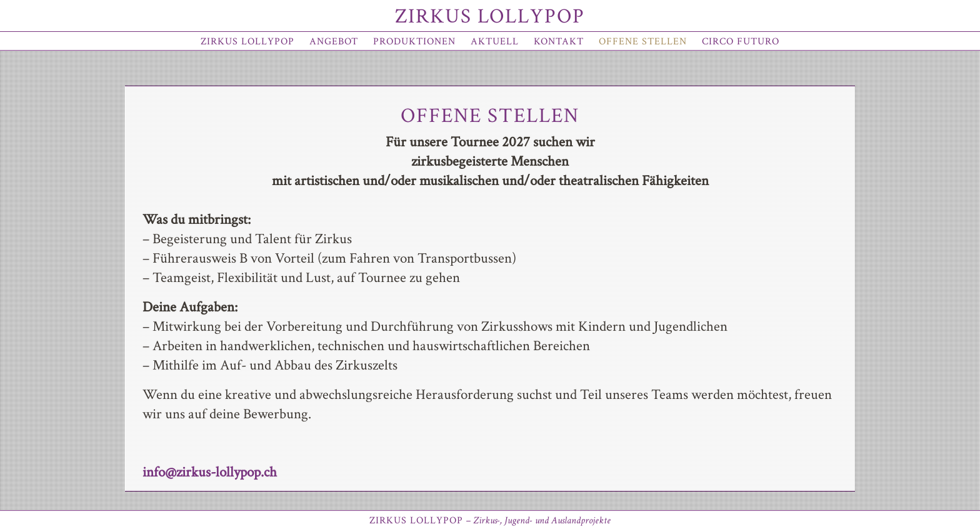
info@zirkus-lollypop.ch (210, 472)
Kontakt (559, 42)
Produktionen (414, 42)
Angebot (334, 42)
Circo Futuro (741, 42)
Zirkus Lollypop (490, 17)
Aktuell (495, 42)
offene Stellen (643, 42)
